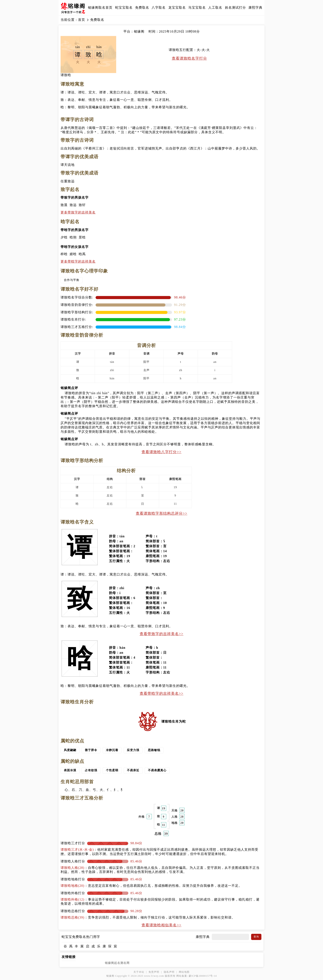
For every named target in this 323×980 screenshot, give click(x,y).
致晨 (64, 205)
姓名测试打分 (235, 8)
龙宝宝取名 (177, 8)
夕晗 (64, 237)
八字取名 (159, 8)
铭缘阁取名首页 (100, 8)
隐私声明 (169, 972)
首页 (82, 20)
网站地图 (184, 972)
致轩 (82, 205)
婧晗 (73, 254)
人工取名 (215, 8)
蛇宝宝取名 (124, 8)
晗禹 (82, 254)
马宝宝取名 (197, 8)
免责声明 (154, 972)
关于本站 (139, 972)
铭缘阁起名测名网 (117, 963)
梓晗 (64, 254)
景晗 (82, 237)
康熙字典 (255, 8)
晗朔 (73, 237)
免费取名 (142, 8)
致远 (73, 205)
